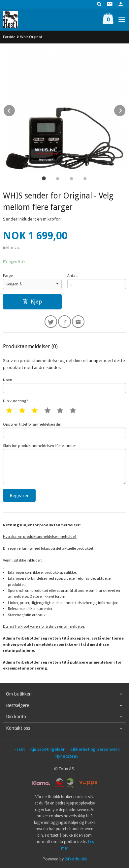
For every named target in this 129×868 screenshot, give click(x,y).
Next (126, 110)
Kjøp (32, 302)
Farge (8, 275)
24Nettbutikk (76, 859)
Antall (72, 275)
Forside (9, 37)
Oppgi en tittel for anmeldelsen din (65, 430)
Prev (15, 110)
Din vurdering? (16, 401)
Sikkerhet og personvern (95, 749)
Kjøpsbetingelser (48, 749)
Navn (65, 385)
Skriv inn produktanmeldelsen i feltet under (65, 464)
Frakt (20, 749)
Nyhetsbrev (67, 756)
